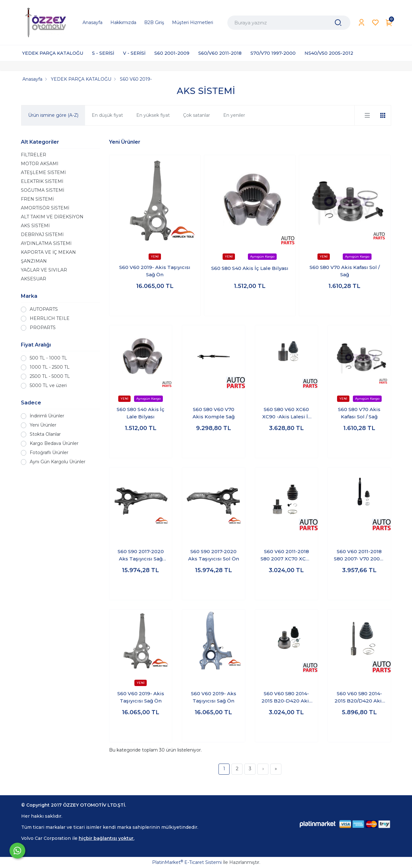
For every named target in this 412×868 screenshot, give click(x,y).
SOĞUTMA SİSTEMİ (43, 190)
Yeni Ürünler (43, 425)
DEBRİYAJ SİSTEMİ (42, 234)
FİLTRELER (34, 155)
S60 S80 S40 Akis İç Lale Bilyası (250, 268)
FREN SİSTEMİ (37, 199)
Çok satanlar (197, 115)
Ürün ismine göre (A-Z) (53, 115)
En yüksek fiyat (153, 115)
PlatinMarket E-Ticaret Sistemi (187, 862)
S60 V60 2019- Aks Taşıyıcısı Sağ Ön (214, 697)
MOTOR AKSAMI (40, 164)
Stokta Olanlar (45, 434)
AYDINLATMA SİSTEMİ (46, 243)
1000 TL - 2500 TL (50, 367)
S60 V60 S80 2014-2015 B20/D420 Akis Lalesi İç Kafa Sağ (359, 697)
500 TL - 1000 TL (48, 358)
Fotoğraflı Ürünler (49, 453)
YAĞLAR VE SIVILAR (44, 270)
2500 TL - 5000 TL (50, 376)
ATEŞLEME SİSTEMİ (43, 172)
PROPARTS (43, 328)
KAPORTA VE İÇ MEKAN (48, 252)
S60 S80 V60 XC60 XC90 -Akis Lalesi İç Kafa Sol (286, 413)
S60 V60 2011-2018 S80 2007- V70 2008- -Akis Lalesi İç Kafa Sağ (359, 555)
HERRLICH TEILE (50, 318)
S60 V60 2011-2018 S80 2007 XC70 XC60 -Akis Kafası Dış (286, 555)
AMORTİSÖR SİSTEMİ (45, 208)
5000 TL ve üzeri (48, 385)
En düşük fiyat (107, 115)
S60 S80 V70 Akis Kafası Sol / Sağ (345, 271)
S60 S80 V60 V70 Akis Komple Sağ (214, 413)
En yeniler (234, 115)
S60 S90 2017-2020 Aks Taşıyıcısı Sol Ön (214, 555)
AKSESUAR (34, 279)
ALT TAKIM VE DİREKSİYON (52, 217)
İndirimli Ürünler (47, 416)
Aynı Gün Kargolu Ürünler (58, 462)
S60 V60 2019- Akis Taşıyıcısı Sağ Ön (155, 271)
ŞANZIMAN (34, 261)
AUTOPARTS (44, 309)
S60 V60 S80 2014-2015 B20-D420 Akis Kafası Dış (286, 697)
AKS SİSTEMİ (35, 226)
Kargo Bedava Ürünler (54, 443)
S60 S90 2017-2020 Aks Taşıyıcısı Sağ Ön (141, 555)
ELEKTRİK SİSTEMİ (42, 181)
